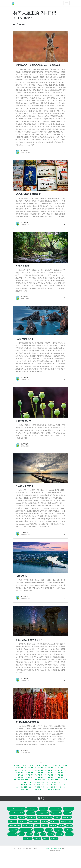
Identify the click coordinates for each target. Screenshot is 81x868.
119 (51, 782)
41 (39, 770)
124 (21, 785)
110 (65, 780)
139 (34, 787)
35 (19, 770)
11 (46, 766)
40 (36, 770)
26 (42, 768)
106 (48, 780)
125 (25, 785)
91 (45, 778)
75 (45, 775)
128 (38, 785)
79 (59, 775)
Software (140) (69, 809)
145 (60, 787)
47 (59, 770)
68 (22, 775)
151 (40, 789)
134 (64, 785)
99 (19, 780)
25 (39, 768)
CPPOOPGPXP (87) (43, 813)
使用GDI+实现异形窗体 (27, 722)
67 (19, 775)
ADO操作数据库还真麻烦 (28, 194)
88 (36, 778)
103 (35, 780)
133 (60, 785)
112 (21, 782)
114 (30, 782)
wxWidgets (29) (34, 821)
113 (25, 782)
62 (55, 773)
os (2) (37, 834)
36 (22, 770)
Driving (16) (13, 821)
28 (49, 768)
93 (52, 778)
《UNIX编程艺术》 (25, 339)
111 (17, 782)
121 (60, 782)
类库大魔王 (25, 151)
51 (19, 773)
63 (59, 773)
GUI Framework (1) (26, 830)
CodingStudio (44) (66, 821)
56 (36, 773)
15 (59, 766)
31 (59, 768)
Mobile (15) (23, 821)
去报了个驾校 (22, 266)
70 (29, 775)
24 (36, 768)
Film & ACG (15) (32, 809)
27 (45, 768)
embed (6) (69, 834)
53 (26, 773)
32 (62, 768)
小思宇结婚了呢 (23, 421)
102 (31, 780)
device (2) (60, 834)
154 (52, 789)
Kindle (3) (49, 830)
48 (62, 770)
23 (32, 768)
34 (16, 770)
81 (65, 775)
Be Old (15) (68, 813)
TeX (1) (37, 826)
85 (26, 778)
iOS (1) (43, 834)
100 (22, 780)
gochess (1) (28, 838)
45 (52, 770)
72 (36, 775)
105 (44, 780)
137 (25, 787)
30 (55, 768)
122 (64, 782)
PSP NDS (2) (54, 821)
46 (55, 770)
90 (42, 778)
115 (34, 782)
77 (52, 775)
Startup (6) (68, 830)
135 (17, 787)
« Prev (17, 766)
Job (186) (13, 817)
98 (15, 780)
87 (32, 778)
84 (22, 778)
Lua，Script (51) (56, 813)
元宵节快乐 (21, 576)
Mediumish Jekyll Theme (54, 848)
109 (61, 780)
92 (49, 778)
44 (49, 770)
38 (29, 770)
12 (49, 766)
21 (26, 768)
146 (64, 787)
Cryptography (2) (15, 826)
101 (27, 780)
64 (62, 773)
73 (39, 775)
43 (45, 770)
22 (29, 768)
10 (43, 766)
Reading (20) (67, 817)
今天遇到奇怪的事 (24, 486)
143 (51, 787)
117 (43, 782)
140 (38, 787)
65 (65, 773)
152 (44, 789)
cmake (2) (54, 838)
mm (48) (22, 817)
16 (63, 766)
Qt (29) (61, 826)
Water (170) (44, 809)
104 (40, 780)
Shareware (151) (56, 809)
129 (43, 785)
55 (32, 773)
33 (65, 768)
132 (56, 785)
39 (32, 770)
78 (55, 775)
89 (39, 778)
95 (59, 778)
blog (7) (46, 838)
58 (42, 773)
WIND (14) (45, 821)
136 (21, 787)
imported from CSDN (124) (16, 809)
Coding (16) (58, 830)
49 (65, 770)
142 (47, 787)
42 (42, 770)
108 (57, 780)
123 (17, 785)
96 (62, 778)
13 (53, 766)
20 (22, 768)
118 (47, 782)
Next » (58, 789)
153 (48, 789)
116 (38, 782)
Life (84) (44, 826)
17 (66, 766)
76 (49, 775)
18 (16, 768)
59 (45, 773)
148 (27, 789)
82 (16, 778)
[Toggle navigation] (67, 3)
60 (49, 773)
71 (32, 775)
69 (26, 775)
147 (22, 789)
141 (43, 787)
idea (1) (29, 834)
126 (30, 785)
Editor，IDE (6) (28, 826)
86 (29, 778)
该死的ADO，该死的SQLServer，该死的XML (38, 65)
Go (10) (22, 834)
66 (16, 775)
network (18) (12, 834)
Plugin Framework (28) (17, 813)
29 (52, 768)
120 (56, 782)
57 (39, 773)
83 (19, 778)
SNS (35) (69, 826)
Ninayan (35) (14, 830)
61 (52, 773)
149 (31, 789)
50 (16, 773)
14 (56, 766)
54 (29, 773)
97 (65, 778)
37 (26, 770)
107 (52, 780)
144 (56, 787)
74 (42, 775)
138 (30, 787)
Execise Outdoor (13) (45, 817)
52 (22, 773)
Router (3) (37, 838)
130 (47, 785)
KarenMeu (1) (39, 830)
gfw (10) (57, 817)
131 (51, 785)
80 (62, 775)
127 (34, 785)
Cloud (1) (51, 834)
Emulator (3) (31, 817)
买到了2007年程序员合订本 (29, 640)
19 (19, 768)
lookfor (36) (31, 813)
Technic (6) (53, 826)
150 (35, 789)
